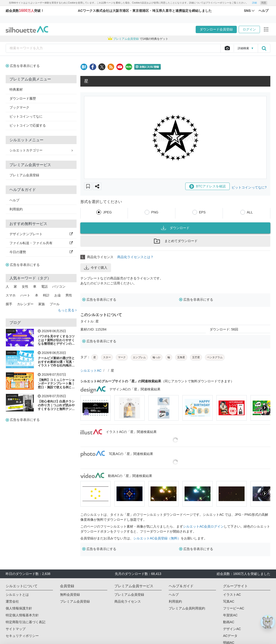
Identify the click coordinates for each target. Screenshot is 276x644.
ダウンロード (175, 228)
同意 (264, 3)
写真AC (229, 601)
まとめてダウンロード (175, 241)
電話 (44, 287)
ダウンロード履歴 (23, 98)
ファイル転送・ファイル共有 (41, 243)
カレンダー (25, 304)
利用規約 (16, 209)
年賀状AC (230, 615)
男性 (69, 295)
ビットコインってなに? (249, 187)
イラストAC (11, 331)
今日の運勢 (41, 252)
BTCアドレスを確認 (207, 186)
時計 (46, 295)
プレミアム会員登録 (24, 175)
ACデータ (230, 636)
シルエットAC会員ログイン (203, 526)
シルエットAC (91, 371)
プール (55, 304)
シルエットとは (17, 595)
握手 (9, 304)
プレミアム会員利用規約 (187, 608)
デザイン (10, 375)
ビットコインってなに (26, 116)
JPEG (107, 212)
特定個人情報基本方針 (22, 615)
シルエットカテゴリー (41, 150)
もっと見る (67, 310)
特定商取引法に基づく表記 (26, 622)
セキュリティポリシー (22, 636)
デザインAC (232, 629)
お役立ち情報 (11, 353)
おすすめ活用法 (12, 396)
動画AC (229, 622)
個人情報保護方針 (19, 608)
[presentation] (265, 408)
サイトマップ (16, 629)
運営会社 (12, 601)
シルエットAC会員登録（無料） (157, 538)
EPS (202, 212)
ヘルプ (14, 200)
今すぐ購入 (96, 268)
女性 (25, 287)
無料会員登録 (70, 595)
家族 (42, 304)
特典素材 (16, 89)
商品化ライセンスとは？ (135, 257)
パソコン (59, 287)
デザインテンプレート (41, 234)
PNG (155, 212)
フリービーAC (234, 608)
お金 (58, 295)
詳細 (254, 3)
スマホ (11, 295)
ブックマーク (19, 107)
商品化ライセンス (128, 601)
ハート (25, 295)
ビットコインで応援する (28, 125)
